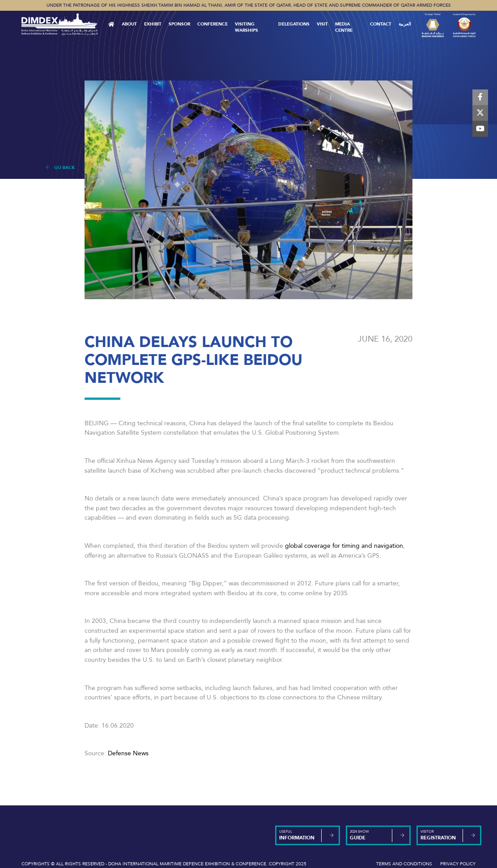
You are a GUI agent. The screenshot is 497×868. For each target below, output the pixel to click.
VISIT (322, 24)
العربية (405, 24)
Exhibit (153, 24)
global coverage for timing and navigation (344, 546)
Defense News (128, 753)
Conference (212, 24)
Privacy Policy (458, 864)
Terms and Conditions (404, 864)
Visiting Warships (246, 27)
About (129, 24)
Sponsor (179, 24)
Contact (381, 24)
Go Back (60, 168)
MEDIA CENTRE (344, 27)
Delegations (294, 24)
